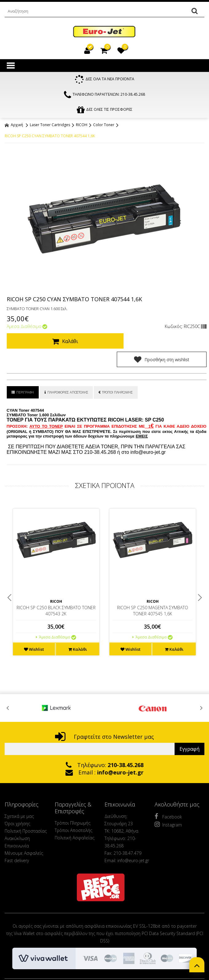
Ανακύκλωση (17, 820)
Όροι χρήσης (17, 805)
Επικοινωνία (17, 828)
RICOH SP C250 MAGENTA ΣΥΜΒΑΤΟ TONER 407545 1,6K (153, 592)
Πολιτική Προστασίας (26, 813)
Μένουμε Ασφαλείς (24, 835)
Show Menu (11, 66)
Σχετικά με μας (19, 798)
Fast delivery (17, 842)
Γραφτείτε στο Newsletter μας (104, 718)
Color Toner (104, 125)
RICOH (82, 125)
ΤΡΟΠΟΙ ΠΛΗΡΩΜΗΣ (116, 374)
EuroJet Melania (104, 32)
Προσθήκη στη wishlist (165, 341)
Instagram (168, 806)
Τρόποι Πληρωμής (73, 805)
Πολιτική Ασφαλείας (75, 820)
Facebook (168, 798)
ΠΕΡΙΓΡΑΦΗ (23, 374)
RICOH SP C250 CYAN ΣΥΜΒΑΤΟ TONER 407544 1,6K (50, 136)
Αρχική (14, 125)
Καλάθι (63, 342)
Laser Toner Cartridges (50, 125)
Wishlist (34, 631)
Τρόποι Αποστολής (73, 812)
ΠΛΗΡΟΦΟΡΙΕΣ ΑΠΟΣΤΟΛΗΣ (67, 374)
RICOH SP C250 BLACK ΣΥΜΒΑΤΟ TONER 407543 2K (56, 592)
